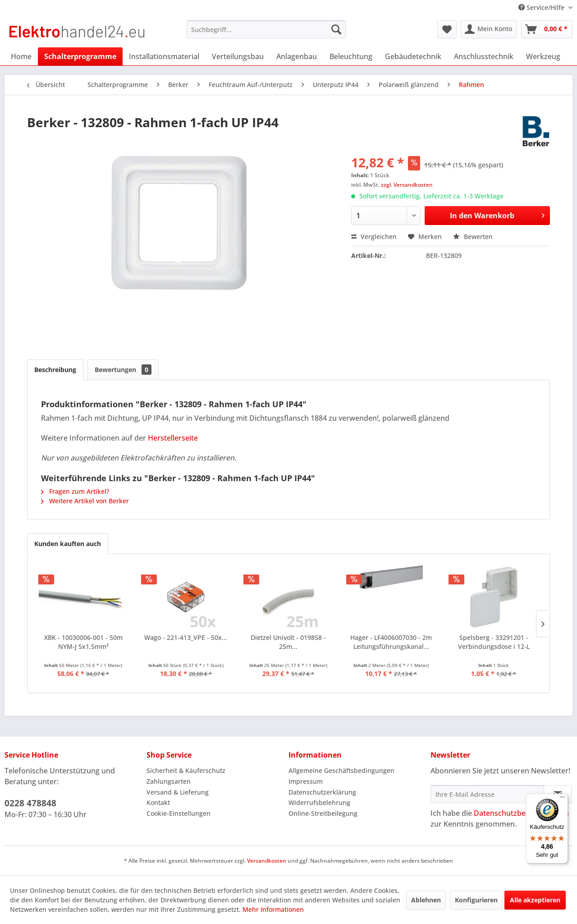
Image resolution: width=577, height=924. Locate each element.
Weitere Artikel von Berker (85, 501)
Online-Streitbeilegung (323, 813)
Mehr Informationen (273, 909)
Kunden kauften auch (68, 544)
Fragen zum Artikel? (75, 491)
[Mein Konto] (489, 29)
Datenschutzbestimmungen (521, 813)
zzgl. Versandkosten (407, 185)
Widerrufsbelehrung (319, 802)
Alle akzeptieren (535, 900)
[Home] (21, 56)
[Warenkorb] (547, 29)
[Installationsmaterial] (164, 56)
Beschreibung (55, 370)
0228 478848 (30, 803)
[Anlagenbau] (297, 56)
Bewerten (473, 237)
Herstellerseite (173, 438)
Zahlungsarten (169, 781)
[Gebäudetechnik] (413, 56)
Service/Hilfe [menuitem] (542, 7)
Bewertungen (123, 370)
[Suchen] (336, 29)
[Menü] (563, 799)
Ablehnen (426, 900)
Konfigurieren (476, 900)
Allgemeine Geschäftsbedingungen (341, 770)
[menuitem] (266, 29)
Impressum (306, 781)
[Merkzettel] (447, 29)
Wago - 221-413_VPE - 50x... (186, 637)
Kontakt (158, 802)
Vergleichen (374, 237)
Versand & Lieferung (178, 792)
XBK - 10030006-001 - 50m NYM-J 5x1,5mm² (83, 642)
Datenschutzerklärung (322, 792)
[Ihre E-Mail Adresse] (487, 794)
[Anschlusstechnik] (484, 56)
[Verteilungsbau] (238, 56)
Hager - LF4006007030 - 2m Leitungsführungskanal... (391, 642)
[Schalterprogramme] (80, 56)
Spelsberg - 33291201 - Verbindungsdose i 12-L (494, 642)
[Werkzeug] (543, 56)
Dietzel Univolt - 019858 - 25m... (288, 642)
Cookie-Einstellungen (179, 813)
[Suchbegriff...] (266, 29)
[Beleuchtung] (351, 56)
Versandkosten (267, 861)
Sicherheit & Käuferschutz (186, 770)
